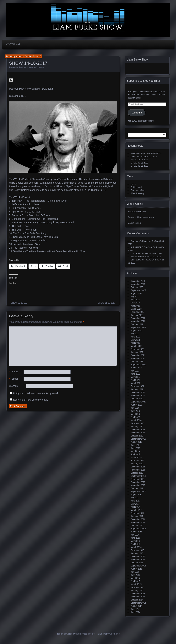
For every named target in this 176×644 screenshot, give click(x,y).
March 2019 (136, 457)
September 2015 (138, 566)
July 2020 (135, 408)
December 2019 (138, 430)
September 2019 (138, 439)
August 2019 (136, 442)
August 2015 (136, 569)
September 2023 (138, 290)
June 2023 (135, 300)
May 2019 (135, 451)
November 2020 (138, 396)
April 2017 (135, 507)
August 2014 (136, 606)
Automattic (114, 634)
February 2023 (137, 312)
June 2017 (135, 501)
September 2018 (138, 476)
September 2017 (138, 492)
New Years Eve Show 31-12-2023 (146, 154)
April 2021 (135, 380)
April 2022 (135, 343)
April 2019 (135, 454)
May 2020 (135, 414)
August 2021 (136, 368)
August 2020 (136, 405)
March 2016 (136, 547)
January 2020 (137, 427)
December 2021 (138, 355)
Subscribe (137, 113)
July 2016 (135, 535)
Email (13, 379)
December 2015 (138, 556)
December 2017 (138, 482)
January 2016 (137, 553)
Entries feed (136, 187)
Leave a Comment (36, 67)
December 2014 (138, 594)
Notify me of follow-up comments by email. (36, 393)
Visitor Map (13, 44)
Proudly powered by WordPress (71, 634)
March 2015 (136, 584)
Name (14, 372)
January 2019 (137, 464)
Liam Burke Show (138, 60)
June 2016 (135, 538)
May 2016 (135, 541)
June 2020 (135, 411)
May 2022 (135, 340)
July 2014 (135, 609)
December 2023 (138, 281)
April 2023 (135, 306)
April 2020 (135, 417)
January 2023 (137, 315)
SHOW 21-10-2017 (107, 303)
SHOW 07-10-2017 (20, 303)
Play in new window (30, 89)
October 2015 (137, 563)
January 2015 (137, 591)
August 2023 (136, 293)
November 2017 (138, 485)
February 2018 (137, 479)
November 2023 (138, 284)
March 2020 (136, 420)
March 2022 (136, 346)
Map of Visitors (134, 223)
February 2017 (137, 513)
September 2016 (138, 529)
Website (13, 386)
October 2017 (137, 488)
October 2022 (137, 324)
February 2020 (137, 423)
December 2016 (138, 519)
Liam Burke (136, 254)
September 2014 (138, 603)
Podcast (23, 67)
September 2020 (138, 402)
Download (47, 89)
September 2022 (138, 328)
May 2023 (135, 303)
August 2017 (136, 495)
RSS (24, 96)
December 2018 (138, 467)
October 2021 (137, 362)
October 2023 (137, 287)
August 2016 (136, 532)
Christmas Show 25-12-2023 (144, 157)
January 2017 (137, 516)
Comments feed (138, 190)
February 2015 (137, 587)
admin (19, 56)
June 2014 (135, 612)
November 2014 (138, 597)
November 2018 (138, 470)
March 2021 (136, 383)
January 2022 (137, 352)
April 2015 (135, 581)
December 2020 (138, 392)
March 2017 (136, 510)
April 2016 (135, 544)
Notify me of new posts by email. (31, 400)
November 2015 (138, 560)
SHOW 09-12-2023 (139, 163)
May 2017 (135, 504)
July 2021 (135, 371)
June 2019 (135, 448)
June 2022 (135, 337)
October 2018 (137, 473)
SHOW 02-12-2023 (139, 166)
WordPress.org (137, 193)
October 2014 (137, 600)
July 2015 (135, 572)
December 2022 (138, 318)
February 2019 (137, 461)
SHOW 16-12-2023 (139, 160)
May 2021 (135, 377)
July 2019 (135, 445)
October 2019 (137, 436)
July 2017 (135, 498)
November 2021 (138, 358)
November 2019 (138, 433)
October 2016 (137, 526)
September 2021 (138, 365)
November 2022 (138, 321)
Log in (133, 184)
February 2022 (137, 349)
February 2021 (137, 386)
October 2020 (137, 399)
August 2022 (136, 331)
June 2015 (135, 575)
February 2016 (137, 550)
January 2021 (137, 389)
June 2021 (135, 374)
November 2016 (138, 522)
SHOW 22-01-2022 (153, 254)
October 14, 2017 (33, 56)
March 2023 (136, 309)
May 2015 (135, 578)
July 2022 (135, 334)
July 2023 (135, 297)
